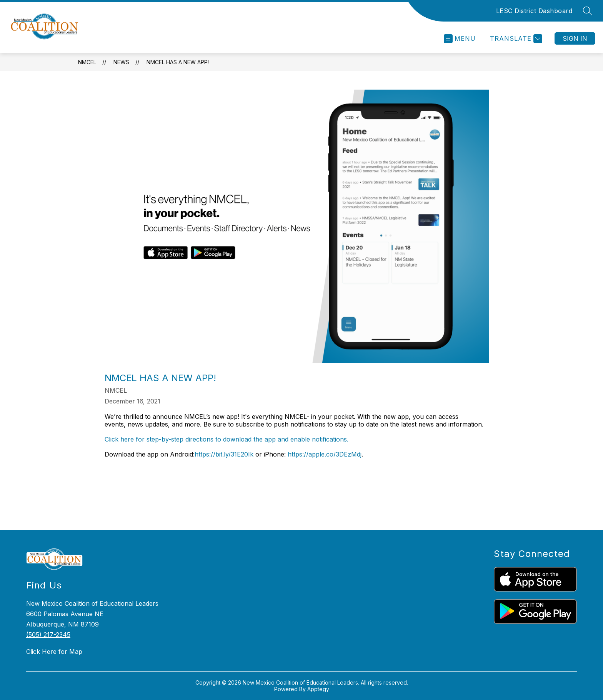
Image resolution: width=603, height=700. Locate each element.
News (121, 62)
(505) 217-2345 (48, 635)
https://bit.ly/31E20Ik (224, 454)
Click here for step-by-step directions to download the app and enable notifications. (227, 439)
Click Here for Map (54, 652)
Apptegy (318, 689)
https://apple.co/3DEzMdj (325, 454)
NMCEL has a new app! (178, 62)
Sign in (575, 38)
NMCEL (87, 62)
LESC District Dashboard (534, 11)
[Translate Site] (515, 39)
